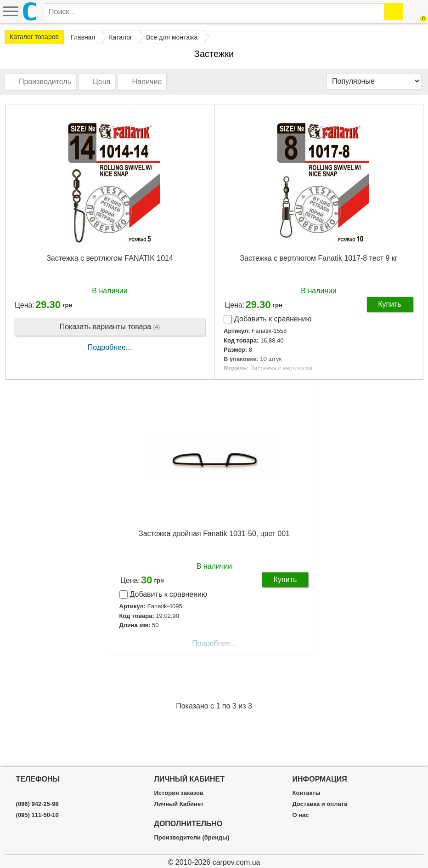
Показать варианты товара (110, 327)
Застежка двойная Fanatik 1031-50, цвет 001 (214, 534)
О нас (300, 815)
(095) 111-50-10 (37, 815)
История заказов (179, 793)
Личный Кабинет (179, 804)
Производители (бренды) (192, 838)
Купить (390, 304)
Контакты (306, 793)
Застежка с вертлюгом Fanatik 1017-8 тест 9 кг (318, 258)
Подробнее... (110, 347)
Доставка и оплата (320, 804)
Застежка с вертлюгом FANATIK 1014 (110, 258)
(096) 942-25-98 (37, 804)
